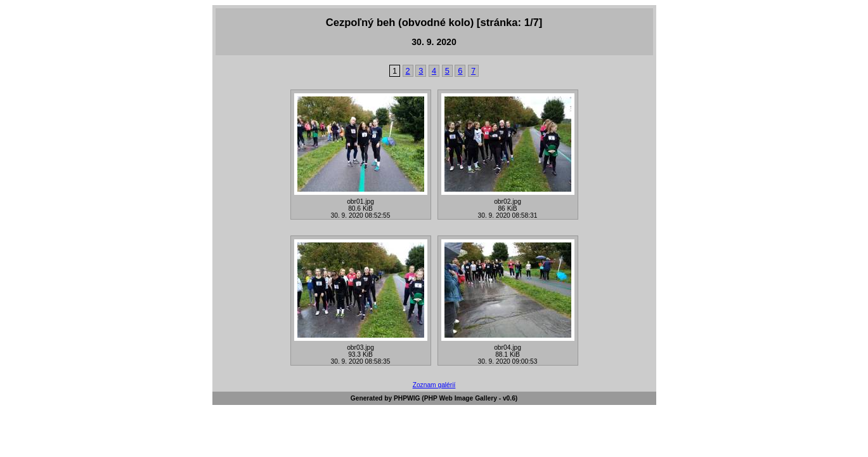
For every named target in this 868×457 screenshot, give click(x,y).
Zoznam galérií (434, 385)
